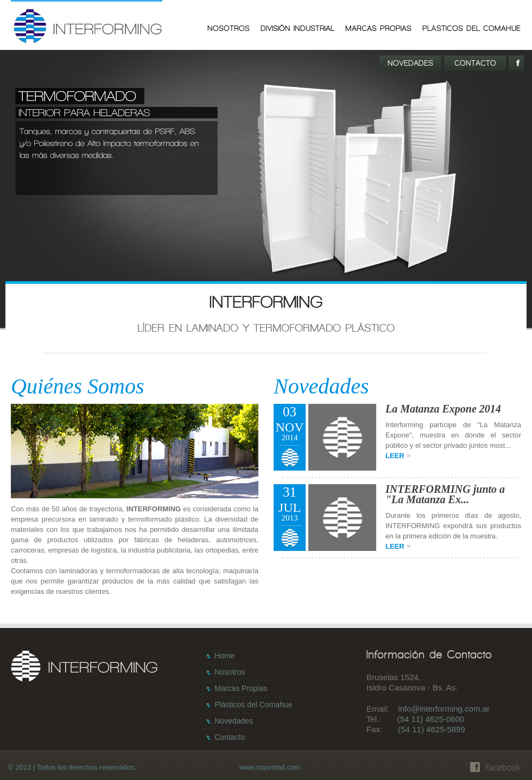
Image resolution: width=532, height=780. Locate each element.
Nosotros (230, 672)
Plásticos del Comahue (253, 705)
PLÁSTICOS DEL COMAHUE (471, 28)
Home (224, 656)
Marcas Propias (241, 688)
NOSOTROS (229, 28)
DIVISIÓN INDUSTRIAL (297, 28)
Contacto (230, 737)
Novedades (234, 721)
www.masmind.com (270, 767)
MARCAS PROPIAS (378, 28)
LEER (399, 456)
